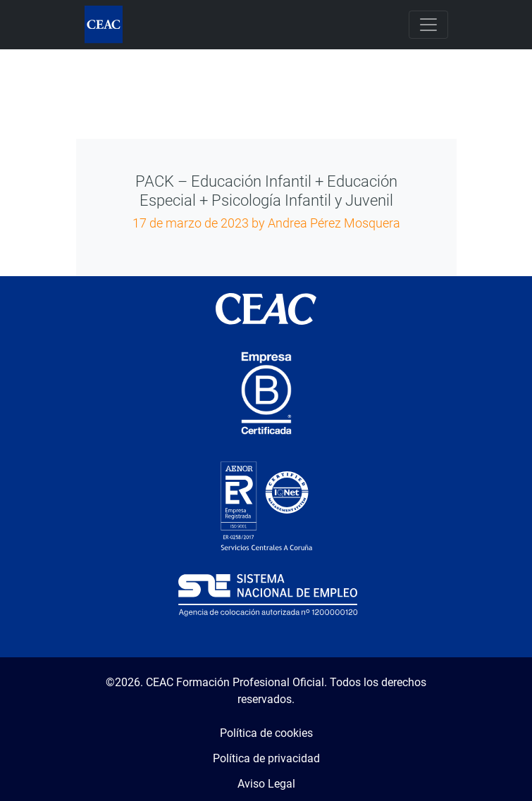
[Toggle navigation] (428, 25)
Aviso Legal (266, 784)
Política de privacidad (266, 758)
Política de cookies (266, 733)
